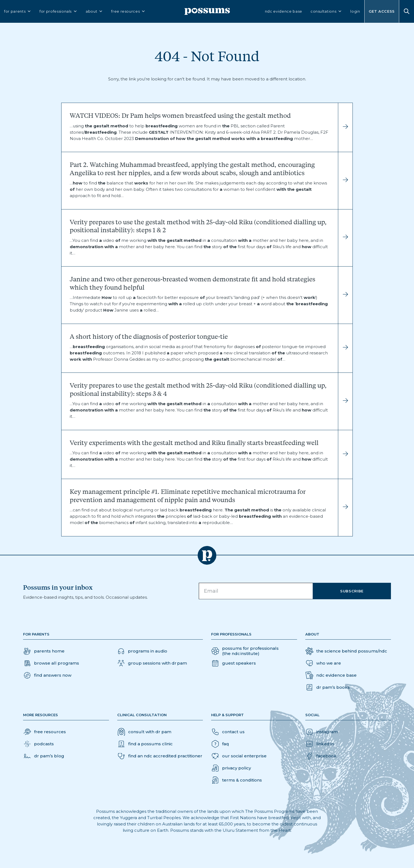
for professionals (58, 11)
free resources (128, 11)
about (94, 11)
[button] (47, 675)
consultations (326, 11)
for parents (18, 11)
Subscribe (352, 591)
